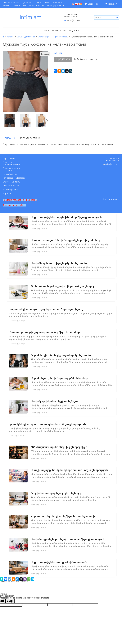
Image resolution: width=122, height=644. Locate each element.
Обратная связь (10, 159)
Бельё (55, 31)
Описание (9, 138)
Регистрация (9, 178)
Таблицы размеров (56, 5)
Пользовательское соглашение (11, 169)
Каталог (7, 5)
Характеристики (30, 138)
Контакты (58, 2)
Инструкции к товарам (34, 5)
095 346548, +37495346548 (71, 16)
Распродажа (71, 31)
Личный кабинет (10, 174)
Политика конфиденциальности (13, 163)
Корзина (7, 193)
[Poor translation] (10, 601)
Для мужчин (30, 37)
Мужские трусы (45, 37)
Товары (17, 5)
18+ (45, 31)
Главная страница (11, 2)
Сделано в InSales (111, 199)
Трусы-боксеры (61, 37)
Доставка (27, 2)
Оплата (37, 2)
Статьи (47, 2)
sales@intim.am (72, 20)
